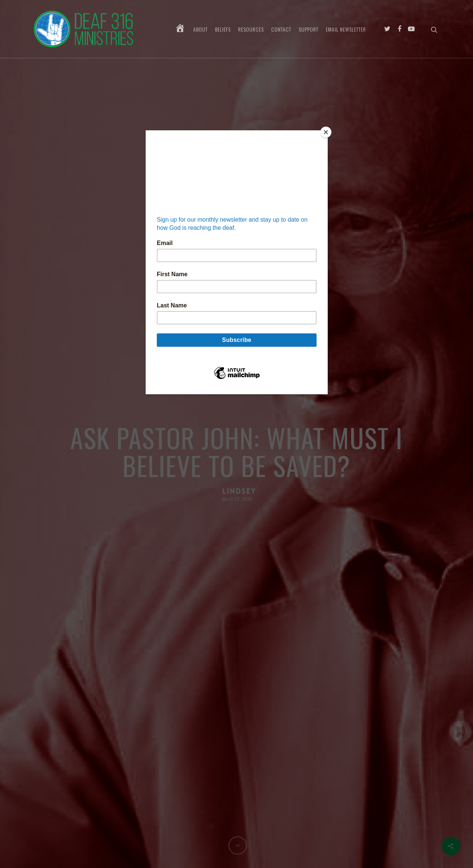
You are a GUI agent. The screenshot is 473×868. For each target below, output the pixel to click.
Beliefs (223, 29)
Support (309, 29)
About (200, 29)
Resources (251, 29)
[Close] (326, 132)
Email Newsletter (346, 29)
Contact (281, 29)
